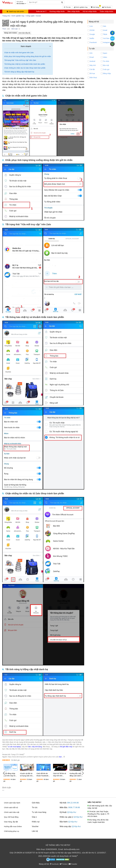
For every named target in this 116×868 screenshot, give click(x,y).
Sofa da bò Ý (41, 11)
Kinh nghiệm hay (81, 7)
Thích (4, 29)
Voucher (35, 826)
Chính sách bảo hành (12, 803)
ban (60, 757)
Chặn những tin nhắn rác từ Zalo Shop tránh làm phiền (25, 68)
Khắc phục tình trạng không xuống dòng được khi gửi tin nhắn (28, 56)
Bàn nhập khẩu (74, 11)
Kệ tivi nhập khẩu (90, 11)
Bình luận (15, 29)
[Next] (82, 773)
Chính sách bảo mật (12, 812)
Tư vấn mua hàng (39, 812)
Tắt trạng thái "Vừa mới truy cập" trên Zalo (20, 60)
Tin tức (67, 7)
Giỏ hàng (96, 7)
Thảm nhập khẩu (106, 11)
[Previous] (4, 773)
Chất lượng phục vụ (11, 831)
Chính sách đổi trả (11, 807)
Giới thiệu (36, 803)
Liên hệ (35, 831)
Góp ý (34, 817)
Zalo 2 (112, 38)
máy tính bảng (37, 747)
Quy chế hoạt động (11, 817)
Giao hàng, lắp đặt (11, 822)
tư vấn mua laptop (14, 747)
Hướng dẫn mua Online (13, 826)
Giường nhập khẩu (57, 11)
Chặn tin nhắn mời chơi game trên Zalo (19, 53)
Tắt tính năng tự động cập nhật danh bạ (19, 72)
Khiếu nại (36, 822)
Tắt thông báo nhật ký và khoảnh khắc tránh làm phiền (25, 64)
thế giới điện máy (66, 747)
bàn (30, 747)
